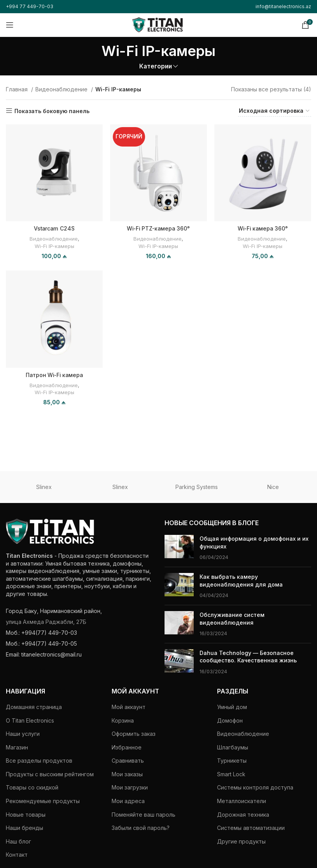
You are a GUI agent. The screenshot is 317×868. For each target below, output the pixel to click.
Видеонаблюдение (62, 89)
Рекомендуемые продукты (43, 801)
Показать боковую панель (52, 111)
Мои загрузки (130, 787)
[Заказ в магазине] (275, 111)
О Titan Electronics (30, 720)
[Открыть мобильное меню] (10, 25)
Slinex (44, 487)
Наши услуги (23, 734)
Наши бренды (25, 828)
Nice (273, 487)
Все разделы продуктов (39, 761)
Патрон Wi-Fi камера (54, 375)
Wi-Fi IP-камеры (54, 245)
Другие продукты (241, 841)
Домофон (230, 720)
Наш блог (18, 841)
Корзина (123, 720)
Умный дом (232, 707)
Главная (18, 89)
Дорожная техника (243, 815)
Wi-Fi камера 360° (263, 228)
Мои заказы (127, 774)
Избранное (127, 747)
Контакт (17, 855)
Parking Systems (197, 487)
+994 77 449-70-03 (30, 6)
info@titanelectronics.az (283, 6)
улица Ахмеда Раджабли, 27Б (46, 622)
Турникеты (232, 761)
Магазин (17, 747)
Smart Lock (231, 774)
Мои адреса (128, 801)
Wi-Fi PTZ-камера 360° (158, 228)
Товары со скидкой (32, 787)
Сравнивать (128, 761)
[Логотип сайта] (158, 24)
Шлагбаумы (233, 747)
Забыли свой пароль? (141, 828)
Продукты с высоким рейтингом (50, 774)
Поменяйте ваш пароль (144, 815)
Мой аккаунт (129, 707)
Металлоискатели (242, 801)
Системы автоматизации (251, 828)
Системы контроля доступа (255, 787)
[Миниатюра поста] (179, 548)
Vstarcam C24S (54, 228)
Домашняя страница (34, 707)
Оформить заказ (134, 734)
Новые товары (26, 815)
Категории (156, 66)
